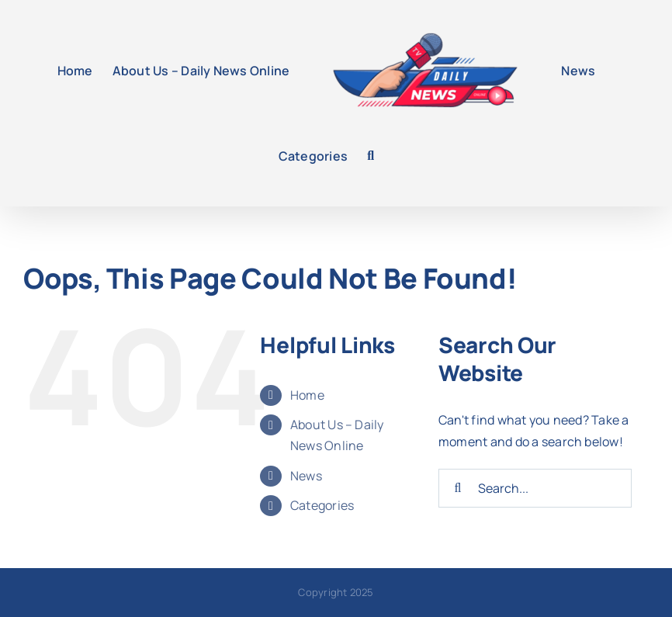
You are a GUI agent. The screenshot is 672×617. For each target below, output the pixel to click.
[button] (371, 156)
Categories (322, 505)
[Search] (458, 488)
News (306, 476)
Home (307, 395)
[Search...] (535, 488)
